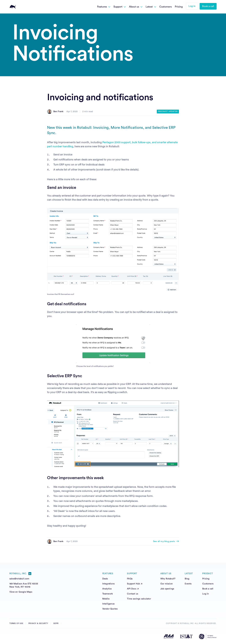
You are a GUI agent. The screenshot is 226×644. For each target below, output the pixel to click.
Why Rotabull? (168, 579)
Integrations (108, 584)
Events (188, 584)
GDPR (56, 623)
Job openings (167, 589)
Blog (187, 579)
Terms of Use (16, 623)
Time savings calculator (139, 599)
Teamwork (108, 594)
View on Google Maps (21, 592)
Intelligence (108, 604)
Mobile (106, 599)
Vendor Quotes (110, 609)
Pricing (206, 579)
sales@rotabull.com (19, 579)
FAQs (130, 579)
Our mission (167, 584)
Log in (192, 6)
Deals (105, 579)
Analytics (107, 589)
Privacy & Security (38, 623)
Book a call (208, 6)
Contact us (133, 594)
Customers (208, 584)
